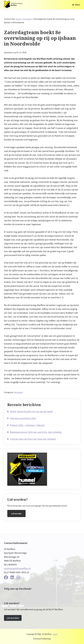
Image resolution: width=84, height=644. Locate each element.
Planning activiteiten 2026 (23, 418)
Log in (55, 634)
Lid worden (16, 514)
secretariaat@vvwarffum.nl (17, 568)
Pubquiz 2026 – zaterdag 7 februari (27, 425)
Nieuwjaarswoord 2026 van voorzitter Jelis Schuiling (36, 432)
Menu (78, 5)
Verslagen (18, 392)
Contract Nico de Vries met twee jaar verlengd (33, 439)
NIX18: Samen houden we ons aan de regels (31, 411)
